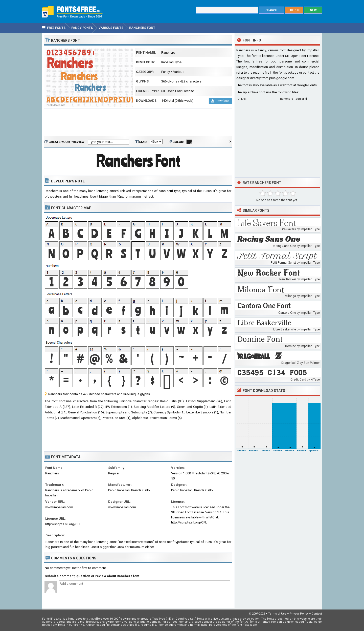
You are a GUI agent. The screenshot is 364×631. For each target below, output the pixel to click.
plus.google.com (282, 78)
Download (220, 101)
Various (179, 72)
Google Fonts (307, 85)
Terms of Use (277, 614)
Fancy (166, 72)
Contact (317, 614)
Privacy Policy (299, 614)
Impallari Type (171, 62)
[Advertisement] (138, 123)
